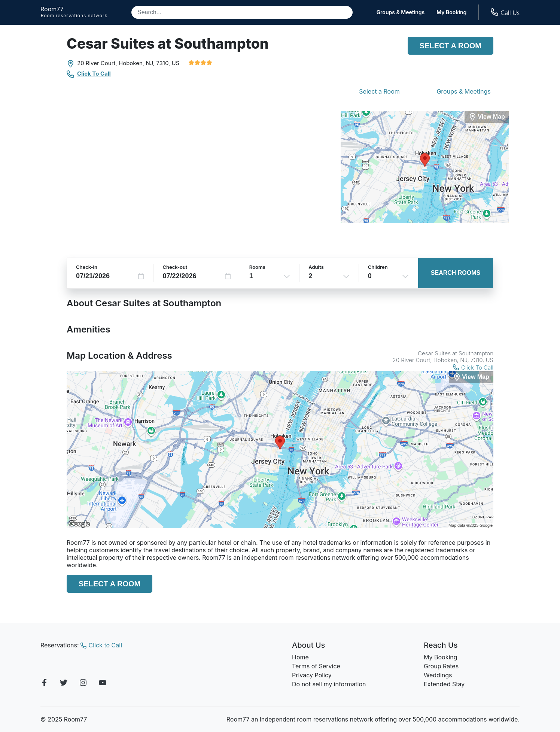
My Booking (451, 12)
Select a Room (451, 46)
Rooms (257, 267)
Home (300, 657)
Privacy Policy (312, 675)
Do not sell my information (329, 684)
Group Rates (441, 666)
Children (378, 267)
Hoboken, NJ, (137, 63)
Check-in (87, 267)
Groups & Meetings (401, 12)
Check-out (175, 267)
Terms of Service (316, 666)
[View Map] (471, 377)
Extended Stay (444, 684)
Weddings (438, 675)
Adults (316, 267)
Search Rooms (456, 273)
